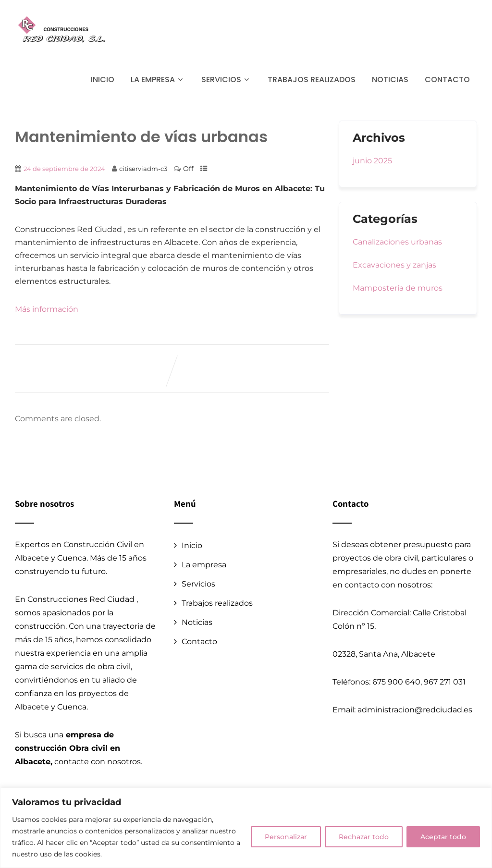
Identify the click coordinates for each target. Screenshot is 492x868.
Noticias (390, 79)
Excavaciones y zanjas (394, 265)
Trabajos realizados (312, 79)
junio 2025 (372, 161)
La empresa (158, 79)
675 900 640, (397, 682)
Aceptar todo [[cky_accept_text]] (443, 837)
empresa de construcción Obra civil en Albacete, (68, 748)
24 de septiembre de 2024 (64, 169)
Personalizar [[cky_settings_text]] (286, 837)
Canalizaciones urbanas (397, 242)
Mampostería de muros (398, 288)
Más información (47, 309)
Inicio (103, 79)
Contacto (447, 79)
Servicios (226, 79)
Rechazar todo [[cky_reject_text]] (364, 837)
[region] (246, 828)
